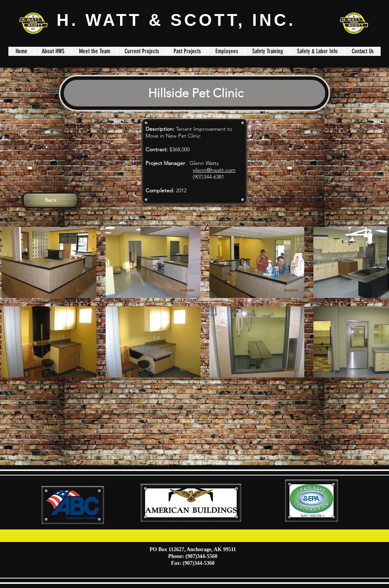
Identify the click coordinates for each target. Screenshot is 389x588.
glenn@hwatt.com (214, 170)
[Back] (51, 200)
